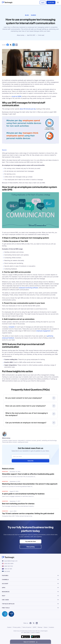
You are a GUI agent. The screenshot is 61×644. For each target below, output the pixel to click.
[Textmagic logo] (30, 557)
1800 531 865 (8, 569)
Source (4, 150)
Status (46, 627)
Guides (33, 15)
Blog (27, 15)
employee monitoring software (28, 288)
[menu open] (58, 2)
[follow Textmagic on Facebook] (30, 623)
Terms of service (27, 627)
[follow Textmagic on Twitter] (34, 623)
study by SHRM (17, 96)
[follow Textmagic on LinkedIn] (37, 623)
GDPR (34, 627)
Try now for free (30, 541)
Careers (9, 627)
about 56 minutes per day (28, 109)
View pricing (30, 547)
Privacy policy (17, 627)
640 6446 (7, 571)
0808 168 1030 (9, 566)
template (12, 327)
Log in (43, 2)
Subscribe (30, 461)
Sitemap (40, 627)
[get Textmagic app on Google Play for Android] (36, 637)
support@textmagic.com (11, 561)
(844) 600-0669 (9, 563)
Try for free (51, 2)
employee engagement (43, 331)
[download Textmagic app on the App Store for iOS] (25, 637)
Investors (51, 627)
